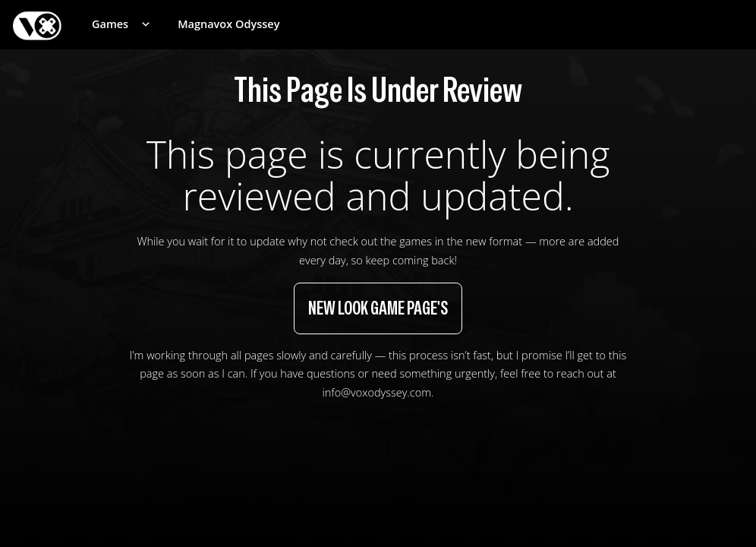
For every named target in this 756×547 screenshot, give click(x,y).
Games (110, 24)
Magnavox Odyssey (228, 24)
